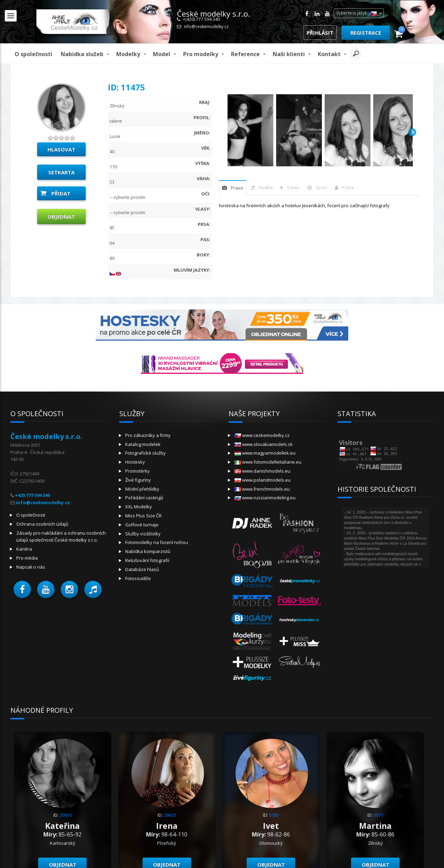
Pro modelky (201, 54)
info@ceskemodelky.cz (206, 27)
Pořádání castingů (144, 498)
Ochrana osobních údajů (42, 524)
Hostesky (135, 462)
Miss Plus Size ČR (143, 516)
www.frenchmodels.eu (262, 489)
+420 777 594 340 (32, 495)
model (162, 54)
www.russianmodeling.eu (265, 498)
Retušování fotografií (147, 560)
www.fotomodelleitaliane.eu (268, 462)
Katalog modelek (143, 444)
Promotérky (138, 471)
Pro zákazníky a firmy (148, 435)
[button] (22, 589)
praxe (237, 188)
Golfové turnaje (142, 525)
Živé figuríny (138, 480)
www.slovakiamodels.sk (264, 444)
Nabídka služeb (82, 54)
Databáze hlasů (142, 569)
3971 (378, 815)
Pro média (27, 558)
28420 (170, 815)
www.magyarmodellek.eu (265, 453)
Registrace (366, 33)
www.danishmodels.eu (262, 471)
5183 (274, 815)
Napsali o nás (31, 567)
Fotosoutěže (138, 578)
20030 (66, 815)
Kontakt (329, 54)
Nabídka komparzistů (148, 551)
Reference (245, 54)
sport (321, 187)
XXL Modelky (139, 507)
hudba (266, 187)
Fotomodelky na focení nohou (157, 542)
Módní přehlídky (142, 489)
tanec (293, 187)
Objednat (61, 217)
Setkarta (61, 172)
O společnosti (33, 54)
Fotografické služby (146, 453)
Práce (348, 187)
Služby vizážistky (143, 534)
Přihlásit (320, 33)
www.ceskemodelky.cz (262, 435)
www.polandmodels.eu (263, 480)
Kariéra (24, 549)
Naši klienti (289, 54)
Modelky (128, 54)
